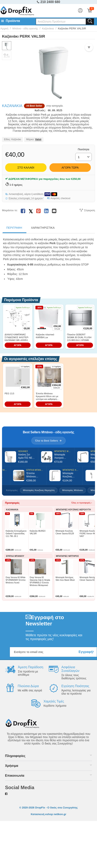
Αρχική (4, 28)
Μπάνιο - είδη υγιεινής (25, 28)
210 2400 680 (48, 2)
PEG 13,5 (9, 394)
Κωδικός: (41, 111)
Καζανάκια (48, 28)
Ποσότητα (84, 150)
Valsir (38, 140)
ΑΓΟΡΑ (18, 346)
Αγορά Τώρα (70, 168)
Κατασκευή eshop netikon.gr (49, 815)
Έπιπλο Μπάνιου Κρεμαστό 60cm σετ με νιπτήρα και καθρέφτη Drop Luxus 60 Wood (47, 397)
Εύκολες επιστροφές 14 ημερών (26, 199)
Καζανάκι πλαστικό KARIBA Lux (45, 337)
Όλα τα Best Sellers (48, 441)
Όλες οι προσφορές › (82, 504)
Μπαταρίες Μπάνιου (73, 491)
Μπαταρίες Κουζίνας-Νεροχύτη (39, 491)
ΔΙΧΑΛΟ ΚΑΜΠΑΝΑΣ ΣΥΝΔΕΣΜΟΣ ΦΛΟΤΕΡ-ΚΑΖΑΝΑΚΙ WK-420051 (17, 338)
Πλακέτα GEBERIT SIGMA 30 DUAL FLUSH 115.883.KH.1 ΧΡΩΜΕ (79, 338)
